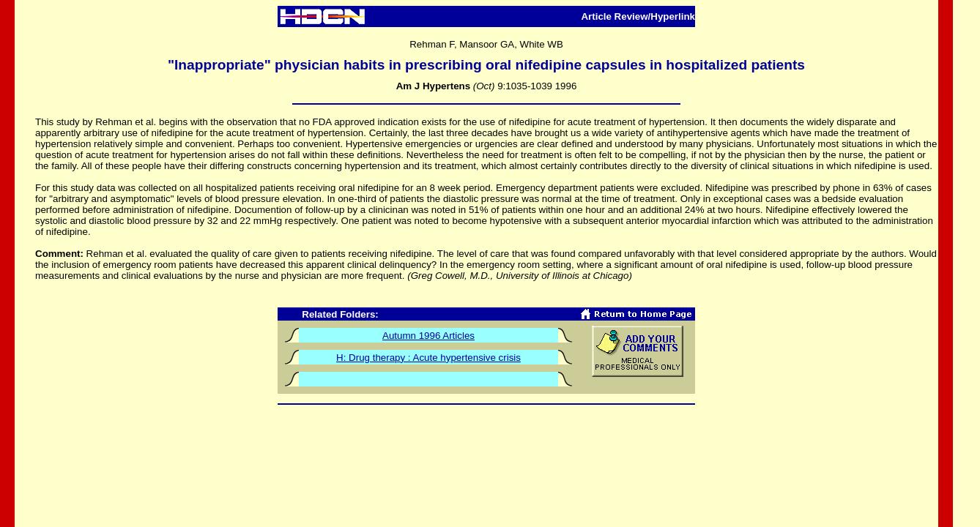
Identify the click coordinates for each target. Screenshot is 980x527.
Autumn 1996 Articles (428, 336)
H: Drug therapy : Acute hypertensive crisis (428, 358)
